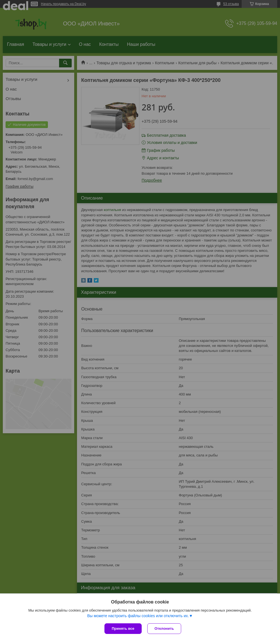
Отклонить (164, 628)
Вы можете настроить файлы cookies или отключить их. (138, 616)
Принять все (123, 628)
